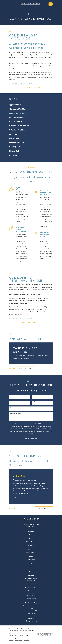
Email (34, 402)
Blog (31, 564)
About (31, 539)
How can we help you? (15, 414)
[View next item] (14, 369)
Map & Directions (31, 584)
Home (31, 535)
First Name (13, 397)
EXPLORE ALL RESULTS (26, 369)
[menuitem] (31, 105)
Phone (12, 402)
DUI (21, 55)
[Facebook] (26, 622)
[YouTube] (36, 622)
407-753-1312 (31, 527)
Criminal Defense (31, 542)
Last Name (35, 397)
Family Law (31, 546)
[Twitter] (32, 622)
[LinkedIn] (29, 622)
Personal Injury (31, 550)
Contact (31, 567)
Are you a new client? (15, 408)
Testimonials (31, 560)
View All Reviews (44, 509)
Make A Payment (31, 553)
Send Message (31, 439)
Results (31, 557)
